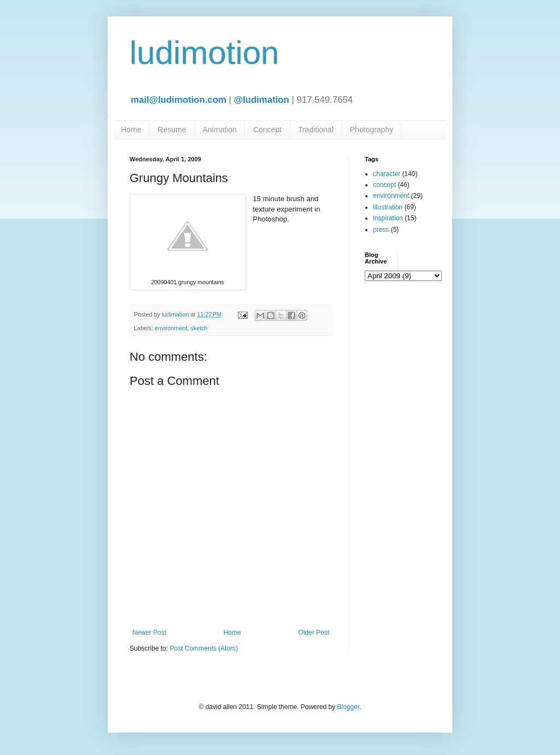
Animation (220, 130)
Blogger (348, 707)
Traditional (316, 130)
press (381, 230)
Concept (267, 130)
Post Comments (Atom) (204, 648)
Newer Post (149, 633)
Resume (172, 130)
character (387, 174)
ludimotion (205, 53)
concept (384, 185)
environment (171, 328)
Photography (372, 130)
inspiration (388, 218)
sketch (199, 328)
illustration (388, 207)
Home (131, 130)
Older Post (314, 633)
